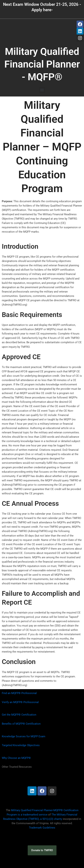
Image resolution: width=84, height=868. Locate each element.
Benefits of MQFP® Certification (21, 724)
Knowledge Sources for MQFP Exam (24, 736)
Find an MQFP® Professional (19, 693)
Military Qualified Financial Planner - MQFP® (42, 64)
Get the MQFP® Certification (19, 715)
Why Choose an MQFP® (16, 758)
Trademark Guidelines (42, 828)
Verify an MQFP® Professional (20, 702)
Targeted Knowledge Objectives (21, 745)
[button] (42, 90)
